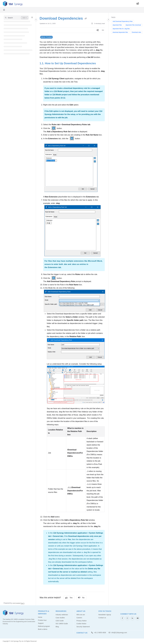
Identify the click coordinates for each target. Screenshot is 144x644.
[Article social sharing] (98, 30)
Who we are (81, 615)
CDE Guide (60, 621)
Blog (57, 627)
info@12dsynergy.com (118, 633)
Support (41, 623)
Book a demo (43, 629)
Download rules (136, 32)
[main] (72, 309)
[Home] (4, 10)
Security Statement (83, 627)
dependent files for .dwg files (121, 29)
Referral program (44, 626)
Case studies (60, 618)
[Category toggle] (36, 19)
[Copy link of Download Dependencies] (86, 19)
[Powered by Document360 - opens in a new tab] (14, 603)
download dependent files (120, 32)
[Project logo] (13, 4)
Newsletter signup (105, 615)
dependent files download (133, 25)
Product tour (42, 620)
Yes (69, 598)
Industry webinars (62, 615)
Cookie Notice (81, 624)
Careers (79, 618)
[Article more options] (103, 30)
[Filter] (32, 18)
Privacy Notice (82, 621)
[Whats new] (138, 4)
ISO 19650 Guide (62, 624)
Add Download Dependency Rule (123, 21)
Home (40, 617)
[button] (16, 18)
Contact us (102, 618)
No (81, 598)
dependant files (117, 25)
